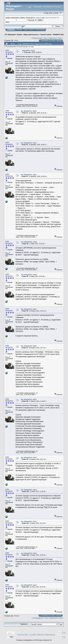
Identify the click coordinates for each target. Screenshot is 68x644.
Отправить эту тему (48, 41)
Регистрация (40, 30)
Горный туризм (46, 35)
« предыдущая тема (39, 38)
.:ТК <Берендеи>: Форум (13, 35)
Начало (11, 30)
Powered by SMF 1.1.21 (24, 635)
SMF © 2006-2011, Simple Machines (44, 635)
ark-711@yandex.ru (46, 80)
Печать (59, 41)
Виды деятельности (31, 35)
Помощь (19, 30)
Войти (32, 30)
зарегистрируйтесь (52, 18)
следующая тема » (55, 38)
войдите (39, 18)
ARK (7, 50)
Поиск (26, 30)
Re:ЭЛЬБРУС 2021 (29, 111)
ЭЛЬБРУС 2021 (58, 35)
